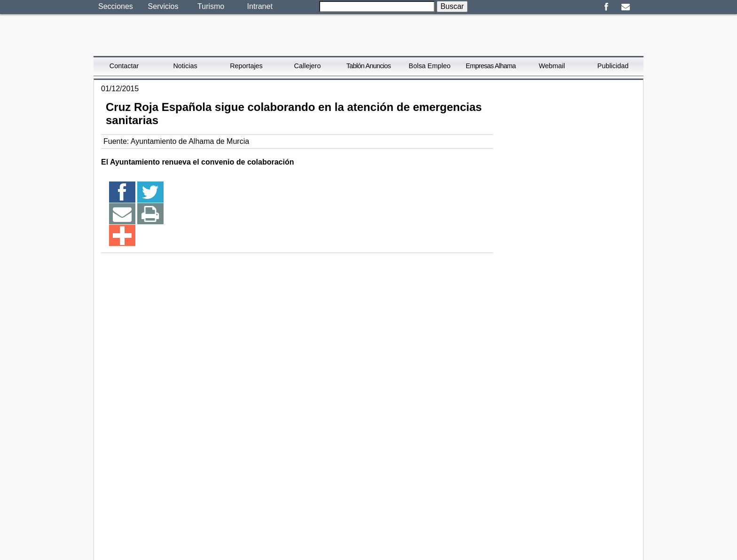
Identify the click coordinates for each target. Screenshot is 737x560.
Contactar (124, 66)
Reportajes (246, 66)
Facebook (606, 7)
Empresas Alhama (491, 66)
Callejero (308, 66)
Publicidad (613, 66)
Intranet (260, 6)
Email (625, 7)
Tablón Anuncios (368, 66)
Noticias (185, 66)
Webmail (552, 66)
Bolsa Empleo (430, 66)
